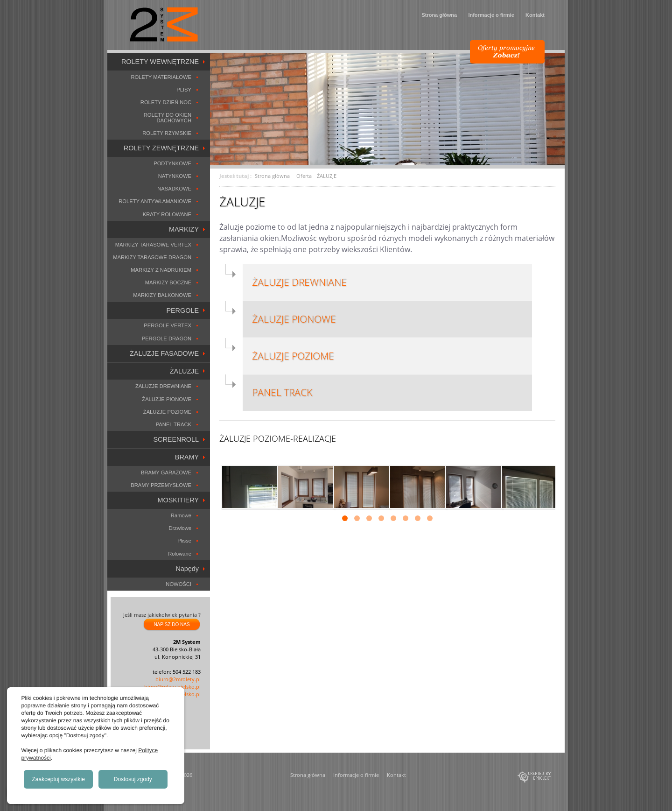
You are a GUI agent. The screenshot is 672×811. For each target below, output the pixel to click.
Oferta (304, 176)
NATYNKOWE (175, 176)
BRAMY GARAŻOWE (166, 472)
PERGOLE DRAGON (167, 339)
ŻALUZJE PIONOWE (167, 399)
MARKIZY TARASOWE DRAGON (152, 257)
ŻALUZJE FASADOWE (164, 353)
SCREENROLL (176, 439)
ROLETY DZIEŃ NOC (166, 102)
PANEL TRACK (174, 424)
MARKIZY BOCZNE (168, 282)
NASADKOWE (174, 189)
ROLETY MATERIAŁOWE (161, 77)
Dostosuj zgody (133, 779)
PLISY (184, 90)
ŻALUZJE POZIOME (167, 412)
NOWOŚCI (178, 584)
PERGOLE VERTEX (168, 325)
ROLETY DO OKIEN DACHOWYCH (168, 117)
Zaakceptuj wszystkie (59, 779)
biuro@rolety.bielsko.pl (172, 687)
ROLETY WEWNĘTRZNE (160, 62)
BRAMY (187, 457)
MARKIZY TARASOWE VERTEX (153, 245)
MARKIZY (184, 229)
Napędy (187, 569)
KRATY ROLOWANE (167, 214)
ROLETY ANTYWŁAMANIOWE (155, 201)
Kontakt (535, 15)
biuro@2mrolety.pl (178, 679)
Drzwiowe (180, 528)
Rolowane (180, 554)
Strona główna (439, 15)
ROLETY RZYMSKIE (167, 133)
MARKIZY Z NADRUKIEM (161, 270)
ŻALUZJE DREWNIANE (163, 386)
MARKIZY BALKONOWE (162, 295)
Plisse (184, 541)
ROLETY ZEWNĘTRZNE (161, 148)
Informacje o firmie (491, 15)
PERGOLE (182, 310)
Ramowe (181, 515)
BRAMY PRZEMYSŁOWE (161, 485)
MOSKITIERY (178, 500)
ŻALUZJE (184, 371)
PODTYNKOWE (172, 163)
